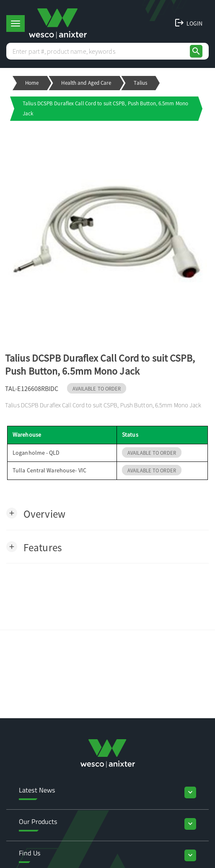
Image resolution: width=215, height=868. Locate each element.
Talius (140, 83)
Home (32, 83)
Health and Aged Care (86, 83)
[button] (36, 513)
